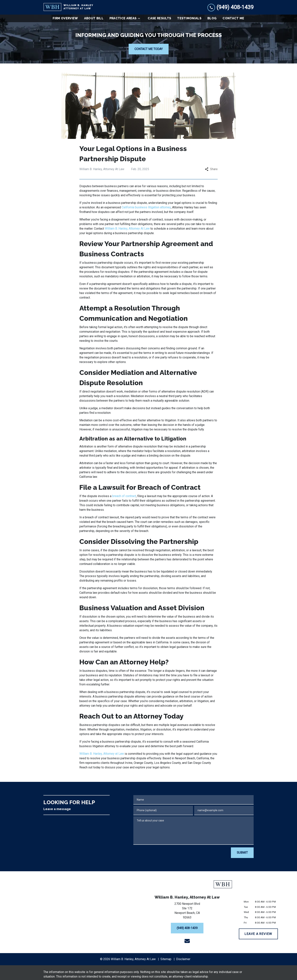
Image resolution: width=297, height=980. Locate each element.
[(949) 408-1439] (187, 928)
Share (211, 169)
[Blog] (212, 18)
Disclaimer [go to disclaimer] (183, 959)
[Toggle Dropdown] (140, 18)
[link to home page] (68, 7)
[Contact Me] (233, 18)
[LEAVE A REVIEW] (258, 934)
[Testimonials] (189, 18)
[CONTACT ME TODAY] (149, 49)
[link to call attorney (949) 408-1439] (231, 7)
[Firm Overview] (65, 18)
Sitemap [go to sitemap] (166, 959)
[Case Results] (159, 18)
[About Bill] (94, 18)
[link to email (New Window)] (187, 941)
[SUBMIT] (242, 853)
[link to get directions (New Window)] (187, 911)
